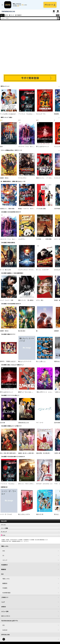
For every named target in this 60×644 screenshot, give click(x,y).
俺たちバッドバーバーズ (25, 362)
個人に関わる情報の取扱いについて (42, 540)
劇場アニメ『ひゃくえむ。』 (26, 392)
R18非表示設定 (6, 593)
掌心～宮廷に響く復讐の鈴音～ (8, 453)
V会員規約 (7, 540)
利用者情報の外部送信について (17, 541)
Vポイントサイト (6, 616)
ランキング (30, 532)
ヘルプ (3, 602)
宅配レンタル (6, 579)
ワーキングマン (22, 178)
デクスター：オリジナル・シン (44, 484)
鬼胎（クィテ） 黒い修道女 (26, 300)
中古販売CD (19, 15)
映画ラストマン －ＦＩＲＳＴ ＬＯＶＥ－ (48, 178)
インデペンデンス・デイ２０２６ (27, 270)
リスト (54, 13)
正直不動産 (57, 209)
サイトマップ (26, 541)
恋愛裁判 (56, 331)
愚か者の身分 (22, 331)
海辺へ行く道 (40, 514)
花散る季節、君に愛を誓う (43, 453)
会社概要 (3, 540)
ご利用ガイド (5, 597)
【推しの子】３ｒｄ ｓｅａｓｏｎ (46, 392)
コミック (12, 15)
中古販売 (5, 588)
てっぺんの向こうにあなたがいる (9, 114)
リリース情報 (30, 528)
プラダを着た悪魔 (41, 209)
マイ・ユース (40, 423)
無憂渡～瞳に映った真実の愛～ (26, 453)
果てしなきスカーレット (43, 147)
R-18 (30, 535)
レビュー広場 (5, 611)
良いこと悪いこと (41, 362)
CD (7, 15)
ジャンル (30, 525)
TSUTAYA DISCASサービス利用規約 (16, 540)
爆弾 (1, 147)
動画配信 (4, 569)
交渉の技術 (57, 423)
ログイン (58, 13)
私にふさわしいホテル (24, 514)
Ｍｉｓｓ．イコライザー (43, 270)
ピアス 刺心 (40, 300)
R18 (58, 15)
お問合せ (4, 607)
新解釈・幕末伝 (4, 178)
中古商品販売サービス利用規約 (29, 540)
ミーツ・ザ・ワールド (6, 514)
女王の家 (3, 423)
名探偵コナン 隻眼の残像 (7, 209)
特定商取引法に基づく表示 (6, 541)
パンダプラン (22, 239)
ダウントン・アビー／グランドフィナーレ (29, 484)
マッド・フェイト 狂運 (7, 300)
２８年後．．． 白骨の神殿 (44, 239)
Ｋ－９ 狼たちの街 (6, 270)
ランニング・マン (41, 114)
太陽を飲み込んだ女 (23, 423)
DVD (3, 15)
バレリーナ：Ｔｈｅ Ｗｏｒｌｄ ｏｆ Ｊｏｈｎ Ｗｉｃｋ (35, 147)
